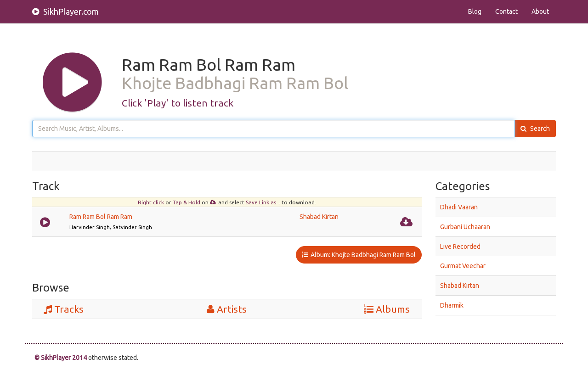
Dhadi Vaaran (459, 207)
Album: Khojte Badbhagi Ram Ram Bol (359, 255)
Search (535, 129)
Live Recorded (460, 246)
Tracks (64, 309)
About (540, 11)
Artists (227, 309)
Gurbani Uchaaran (465, 227)
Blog (475, 11)
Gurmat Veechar (463, 266)
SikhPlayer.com (65, 11)
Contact (506, 11)
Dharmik (452, 305)
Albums (387, 309)
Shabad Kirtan (319, 217)
